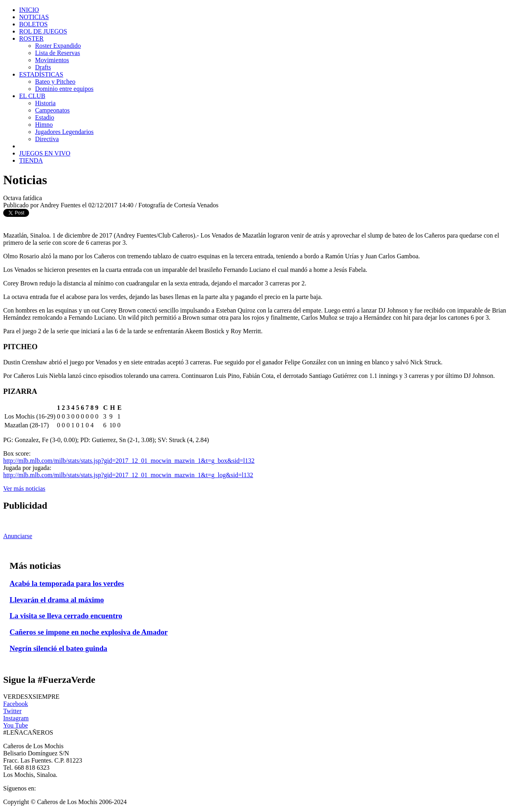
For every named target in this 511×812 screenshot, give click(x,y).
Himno (44, 125)
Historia (45, 103)
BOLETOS (33, 24)
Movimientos (52, 60)
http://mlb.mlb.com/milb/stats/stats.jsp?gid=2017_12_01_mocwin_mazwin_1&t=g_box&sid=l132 (129, 461)
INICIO (29, 10)
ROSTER (31, 38)
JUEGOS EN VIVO (45, 153)
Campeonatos (52, 110)
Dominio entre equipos (64, 89)
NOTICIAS (34, 17)
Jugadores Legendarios (64, 132)
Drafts (43, 67)
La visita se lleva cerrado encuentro (66, 616)
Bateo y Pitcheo (55, 82)
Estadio (45, 117)
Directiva (47, 139)
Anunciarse (18, 536)
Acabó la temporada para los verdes (67, 583)
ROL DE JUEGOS (43, 31)
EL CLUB (32, 96)
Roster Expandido (58, 46)
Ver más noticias (24, 489)
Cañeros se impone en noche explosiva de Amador (89, 632)
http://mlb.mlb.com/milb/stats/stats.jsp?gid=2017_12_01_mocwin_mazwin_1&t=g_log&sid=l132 (128, 475)
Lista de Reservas (58, 53)
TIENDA (31, 160)
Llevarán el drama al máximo (57, 600)
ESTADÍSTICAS (41, 74)
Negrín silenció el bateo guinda (58, 648)
